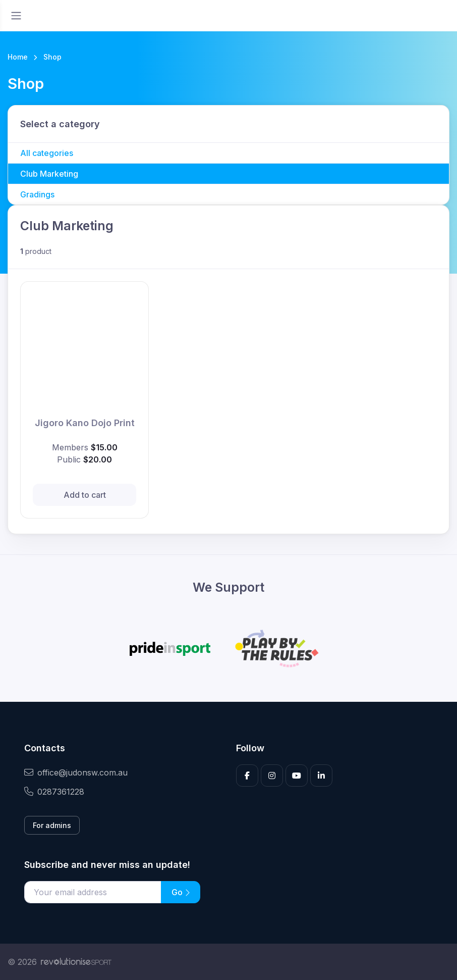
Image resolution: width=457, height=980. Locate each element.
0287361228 (54, 792)
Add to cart (85, 495)
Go (181, 892)
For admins (52, 825)
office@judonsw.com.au (76, 772)
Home (18, 57)
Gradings (37, 194)
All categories (47, 153)
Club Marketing (49, 174)
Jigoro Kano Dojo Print (85, 423)
